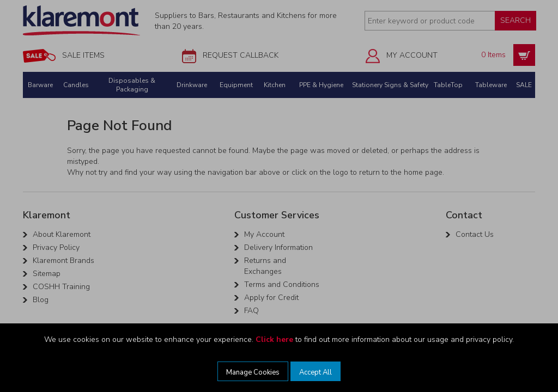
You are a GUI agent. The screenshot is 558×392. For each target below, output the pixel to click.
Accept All (316, 372)
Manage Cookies (253, 372)
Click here (274, 339)
